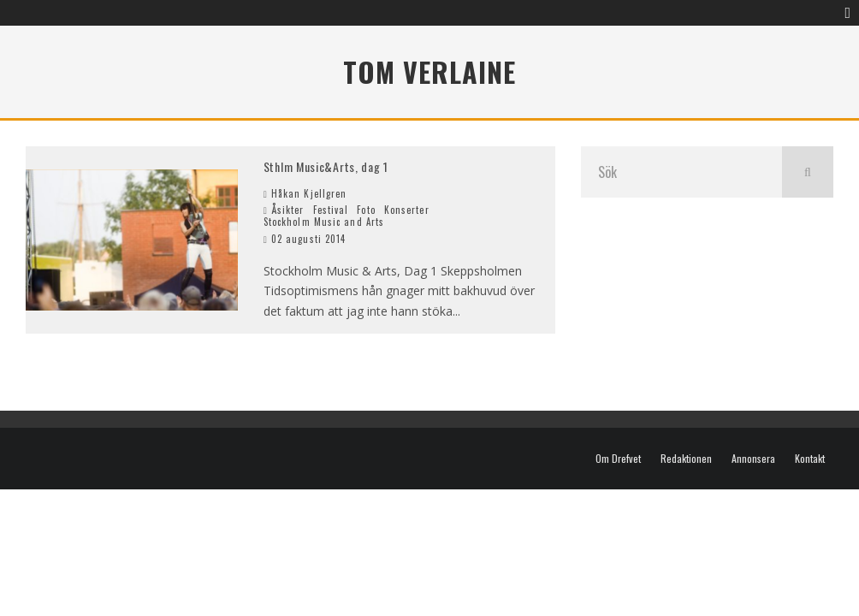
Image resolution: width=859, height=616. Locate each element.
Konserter (407, 210)
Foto (366, 210)
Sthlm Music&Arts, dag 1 (326, 166)
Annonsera (753, 459)
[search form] (681, 172)
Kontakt (810, 459)
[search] (808, 172)
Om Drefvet (618, 459)
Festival (331, 210)
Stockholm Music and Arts (324, 222)
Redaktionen (686, 459)
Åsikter (288, 210)
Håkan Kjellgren (305, 193)
